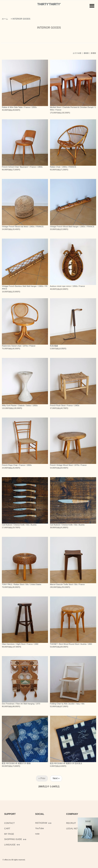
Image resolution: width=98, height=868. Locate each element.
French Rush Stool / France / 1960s (65, 405)
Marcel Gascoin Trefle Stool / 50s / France (67, 584)
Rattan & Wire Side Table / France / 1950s (19, 107)
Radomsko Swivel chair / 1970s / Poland (19, 346)
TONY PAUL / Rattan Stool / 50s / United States (22, 584)
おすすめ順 (77, 53)
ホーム (5, 19)
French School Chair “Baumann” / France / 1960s (22, 167)
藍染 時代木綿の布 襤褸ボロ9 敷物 (16, 763)
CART (7, 828)
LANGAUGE (10, 845)
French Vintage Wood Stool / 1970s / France (68, 465)
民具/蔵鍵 (54, 346)
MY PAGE (9, 834)
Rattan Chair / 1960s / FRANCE (63, 167)
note (37, 834)
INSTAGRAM (41, 823)
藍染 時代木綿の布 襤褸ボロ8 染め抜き (66, 763)
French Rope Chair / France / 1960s (17, 465)
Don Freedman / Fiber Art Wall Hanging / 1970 (21, 704)
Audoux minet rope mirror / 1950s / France (68, 286)
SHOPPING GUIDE (13, 839)
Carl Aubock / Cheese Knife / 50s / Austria (19, 525)
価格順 (86, 53)
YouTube (39, 828)
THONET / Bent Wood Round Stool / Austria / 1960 (71, 644)
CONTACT (9, 823)
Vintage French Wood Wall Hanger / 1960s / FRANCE (72, 227)
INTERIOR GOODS (21, 19)
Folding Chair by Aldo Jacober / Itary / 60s (67, 704)
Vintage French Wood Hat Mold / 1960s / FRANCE (23, 227)
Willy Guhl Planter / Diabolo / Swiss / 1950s (20, 405)
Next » (56, 778)
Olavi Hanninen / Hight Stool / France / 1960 (20, 644)
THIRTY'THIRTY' (49, 4)
